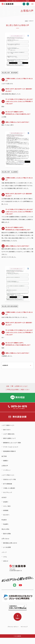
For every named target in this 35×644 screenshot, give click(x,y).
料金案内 (6, 524)
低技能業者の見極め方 (9, 451)
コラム (5, 557)
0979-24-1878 (17, 407)
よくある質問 (7, 547)
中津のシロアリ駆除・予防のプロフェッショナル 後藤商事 (8, 4)
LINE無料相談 (17, 398)
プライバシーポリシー (13, 627)
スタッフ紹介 (7, 506)
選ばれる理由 (7, 534)
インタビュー (7, 470)
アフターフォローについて (11, 447)
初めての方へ (7, 430)
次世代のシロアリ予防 (9, 479)
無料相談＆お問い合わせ (10, 543)
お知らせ (6, 561)
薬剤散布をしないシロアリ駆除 (12, 443)
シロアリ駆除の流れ (9, 434)
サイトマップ (24, 627)
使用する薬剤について (9, 438)
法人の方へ (6, 515)
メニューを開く (32, 4)
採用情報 (6, 510)
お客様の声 (5, 365)
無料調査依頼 (28, 4)
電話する (24, 4)
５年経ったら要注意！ (9, 488)
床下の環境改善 (8, 484)
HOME (26, 21)
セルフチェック (8, 492)
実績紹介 (6, 461)
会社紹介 (6, 502)
